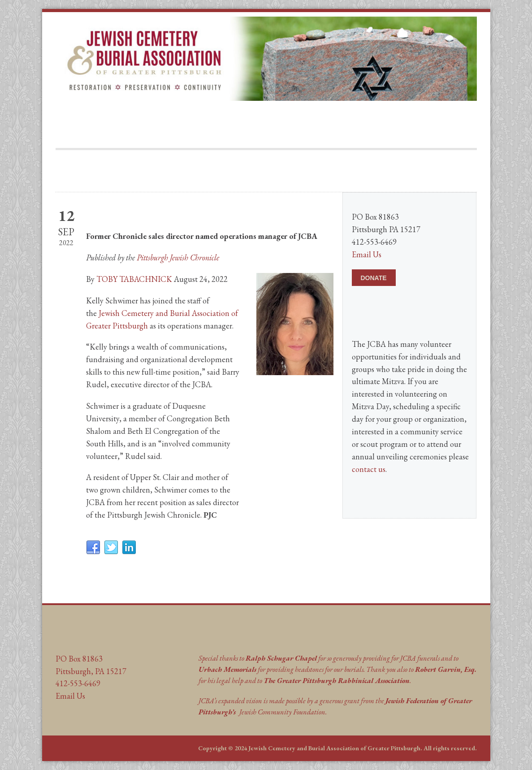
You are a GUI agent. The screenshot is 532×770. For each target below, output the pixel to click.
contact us (369, 469)
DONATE (374, 278)
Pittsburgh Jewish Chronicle (178, 257)
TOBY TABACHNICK (134, 279)
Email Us (367, 254)
